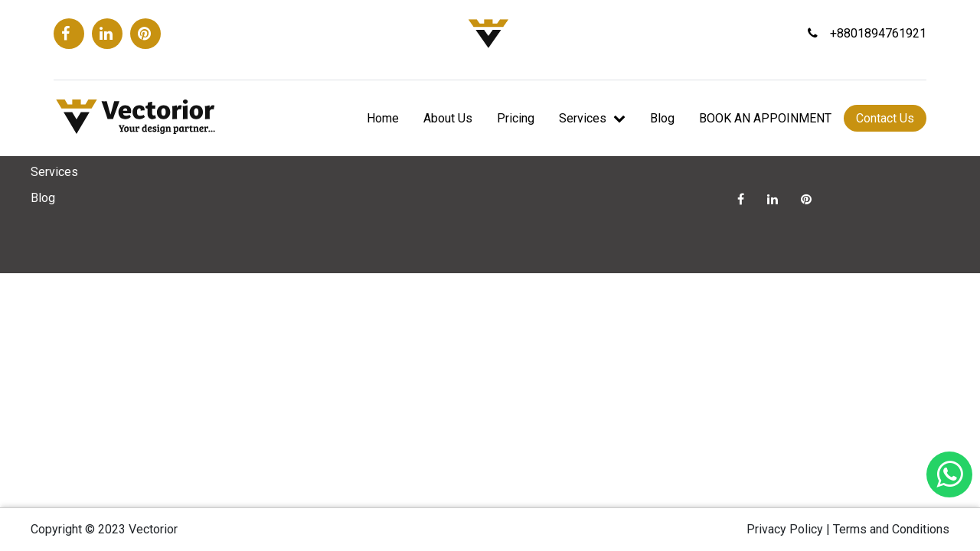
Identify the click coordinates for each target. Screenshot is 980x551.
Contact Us (885, 118)
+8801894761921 (867, 33)
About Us (448, 118)
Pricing (516, 118)
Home (383, 118)
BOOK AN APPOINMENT (765, 118)
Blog (662, 118)
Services (592, 118)
